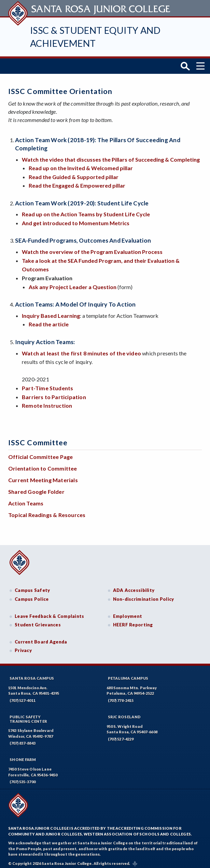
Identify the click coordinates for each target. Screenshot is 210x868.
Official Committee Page (40, 454)
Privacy (23, 647)
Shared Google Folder (36, 489)
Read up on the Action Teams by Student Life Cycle (86, 211)
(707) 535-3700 (23, 779)
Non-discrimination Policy (144, 596)
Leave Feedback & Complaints (49, 613)
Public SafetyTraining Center (28, 716)
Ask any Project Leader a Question (73, 283)
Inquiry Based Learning (51, 313)
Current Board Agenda (41, 639)
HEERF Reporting (133, 622)
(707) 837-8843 (23, 740)
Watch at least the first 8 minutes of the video (81, 350)
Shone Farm (23, 756)
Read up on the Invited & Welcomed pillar (81, 165)
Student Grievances (38, 622)
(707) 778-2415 (121, 697)
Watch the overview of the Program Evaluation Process (92, 249)
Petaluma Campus (128, 675)
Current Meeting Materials (43, 477)
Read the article (49, 321)
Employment (128, 613)
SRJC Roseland (124, 714)
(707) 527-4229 (121, 736)
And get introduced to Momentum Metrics (76, 220)
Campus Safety (32, 587)
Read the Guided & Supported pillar (74, 174)
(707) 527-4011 (23, 697)
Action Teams (26, 500)
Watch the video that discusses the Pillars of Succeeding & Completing (111, 156)
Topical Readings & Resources (47, 512)
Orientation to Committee (43, 465)
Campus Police (32, 596)
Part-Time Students (47, 385)
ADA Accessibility (134, 587)
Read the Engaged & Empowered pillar (77, 182)
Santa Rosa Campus (32, 675)
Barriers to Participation (54, 394)
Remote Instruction (47, 402)
